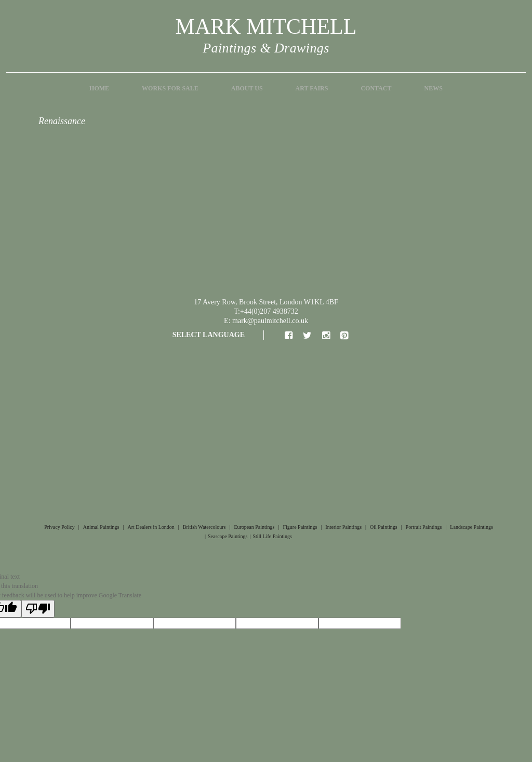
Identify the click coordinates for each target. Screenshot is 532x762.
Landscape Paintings (471, 527)
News (434, 88)
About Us (247, 88)
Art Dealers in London (151, 527)
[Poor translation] (38, 609)
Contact (376, 88)
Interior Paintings (343, 527)
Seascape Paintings (228, 536)
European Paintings (254, 527)
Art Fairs (312, 88)
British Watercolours (204, 527)
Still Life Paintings (272, 536)
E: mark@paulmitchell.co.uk (266, 321)
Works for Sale (170, 88)
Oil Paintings (384, 527)
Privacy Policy (59, 527)
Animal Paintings (101, 527)
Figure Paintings (300, 527)
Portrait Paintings (424, 527)
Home (99, 88)
